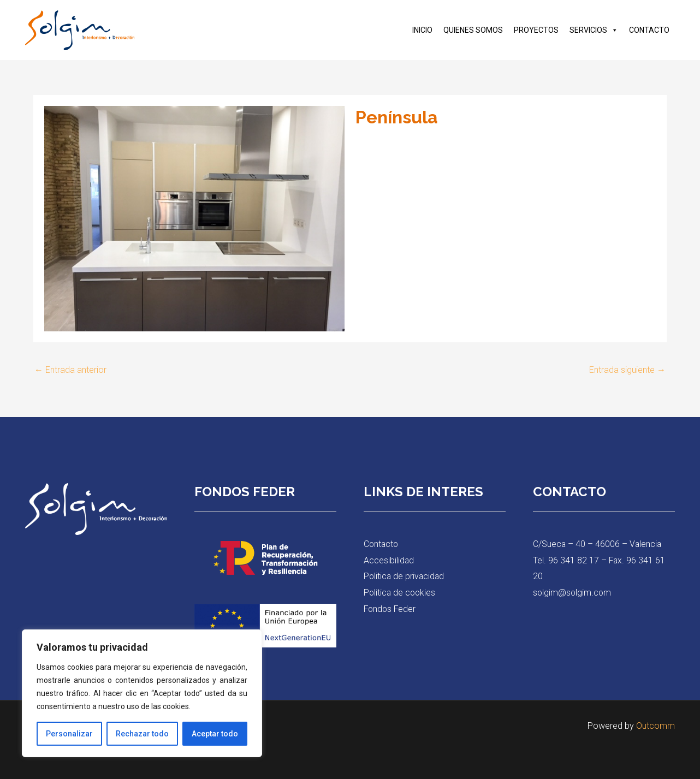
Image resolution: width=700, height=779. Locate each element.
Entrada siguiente (627, 370)
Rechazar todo (142, 734)
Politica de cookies (401, 593)
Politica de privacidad (405, 576)
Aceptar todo (215, 734)
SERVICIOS (594, 30)
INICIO (422, 30)
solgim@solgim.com (573, 593)
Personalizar (69, 734)
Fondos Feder (391, 609)
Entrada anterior (70, 370)
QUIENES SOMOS (473, 30)
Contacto (382, 544)
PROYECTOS (536, 30)
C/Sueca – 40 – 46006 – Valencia (598, 544)
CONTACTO (649, 30)
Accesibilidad (389, 560)
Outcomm (655, 726)
